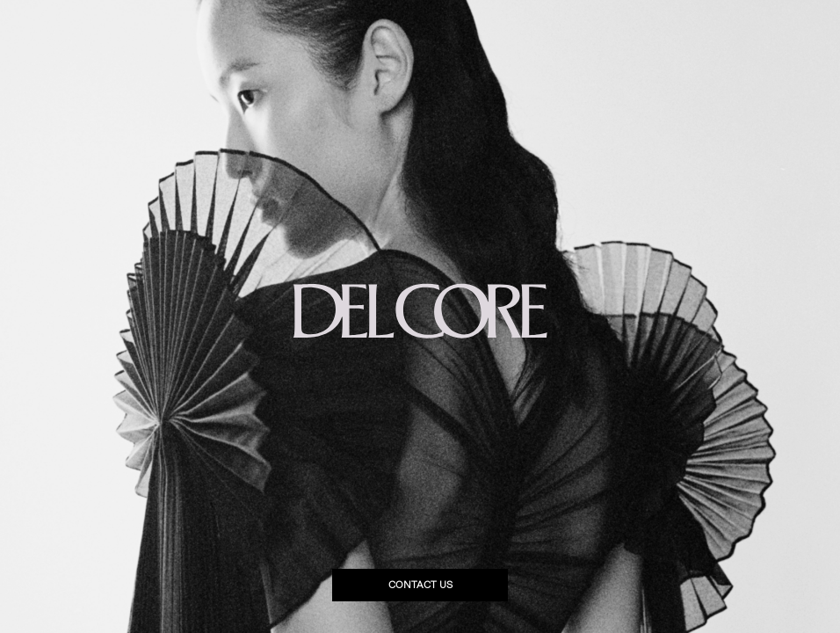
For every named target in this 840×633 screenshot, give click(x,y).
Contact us (420, 585)
